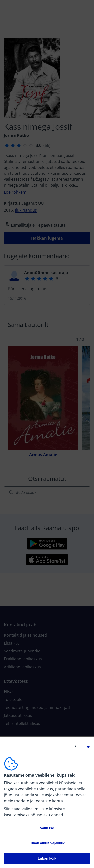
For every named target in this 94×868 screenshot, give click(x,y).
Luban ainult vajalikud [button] (47, 843)
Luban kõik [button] (47, 858)
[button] (80, 747)
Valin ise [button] (47, 828)
